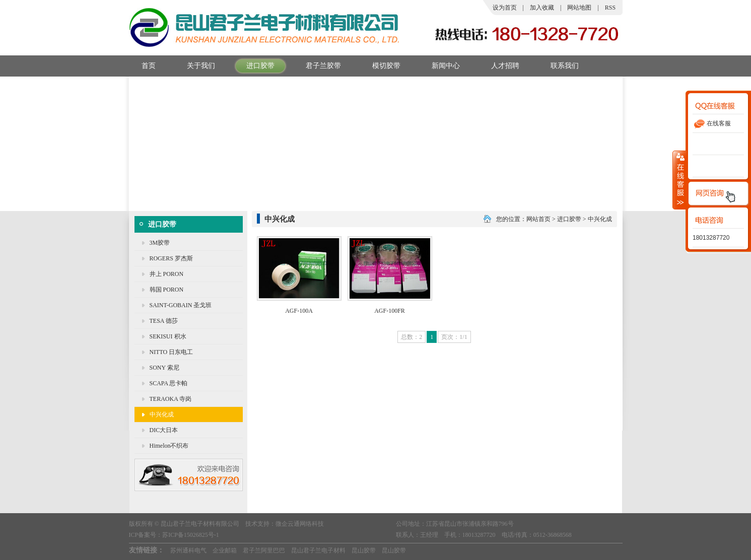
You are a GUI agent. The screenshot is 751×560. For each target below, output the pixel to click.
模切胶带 (380, 66)
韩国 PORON (167, 290)
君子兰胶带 (317, 66)
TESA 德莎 (164, 321)
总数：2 (412, 337)
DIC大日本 (164, 430)
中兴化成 (162, 414)
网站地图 (579, 8)
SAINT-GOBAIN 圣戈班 (181, 305)
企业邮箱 (225, 550)
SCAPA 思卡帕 (169, 383)
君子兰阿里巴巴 (264, 550)
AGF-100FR (390, 311)
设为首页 (505, 8)
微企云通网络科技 (300, 524)
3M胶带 (160, 243)
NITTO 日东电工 (172, 352)
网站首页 (538, 219)
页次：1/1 (454, 337)
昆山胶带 (364, 550)
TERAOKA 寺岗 (171, 399)
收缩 (679, 180)
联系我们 (558, 66)
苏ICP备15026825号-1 (191, 535)
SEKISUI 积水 (168, 336)
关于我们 (195, 66)
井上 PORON (167, 274)
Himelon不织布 (169, 446)
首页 (142, 66)
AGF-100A (299, 311)
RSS (610, 8)
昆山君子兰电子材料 (318, 550)
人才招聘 (499, 66)
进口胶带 (254, 66)
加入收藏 (542, 8)
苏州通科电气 (188, 550)
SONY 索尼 (164, 368)
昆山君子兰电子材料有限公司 (200, 524)
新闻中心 (439, 66)
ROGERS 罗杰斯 (171, 258)
